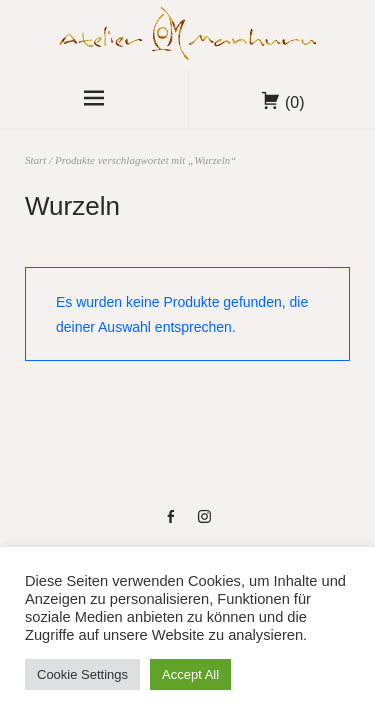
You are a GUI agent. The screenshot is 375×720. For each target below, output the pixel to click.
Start (35, 160)
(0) (295, 102)
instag (205, 524)
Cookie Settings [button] (82, 674)
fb (170, 524)
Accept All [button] (190, 674)
